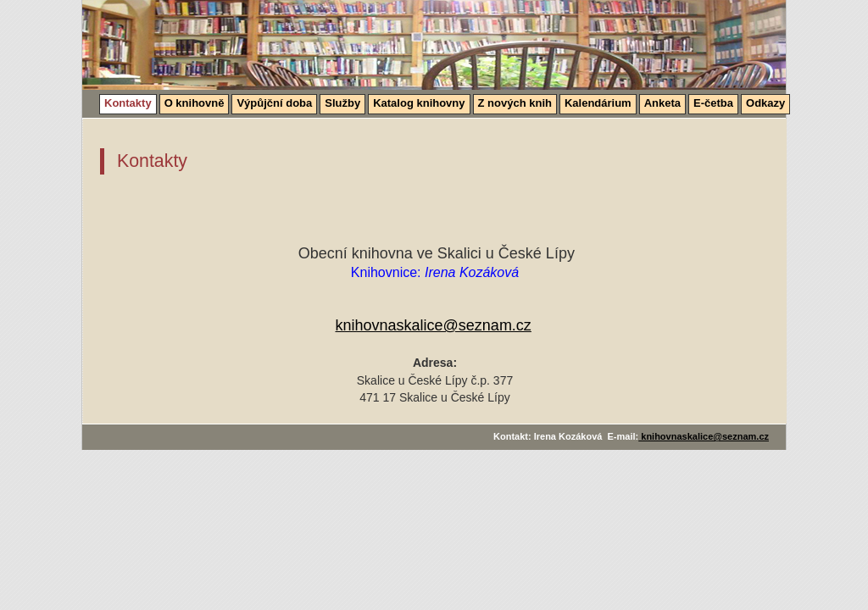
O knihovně (195, 103)
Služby (342, 103)
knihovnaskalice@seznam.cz (434, 325)
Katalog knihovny (419, 103)
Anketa (662, 103)
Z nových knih (515, 103)
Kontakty (128, 103)
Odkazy (765, 103)
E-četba (713, 103)
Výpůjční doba (274, 103)
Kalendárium (598, 103)
